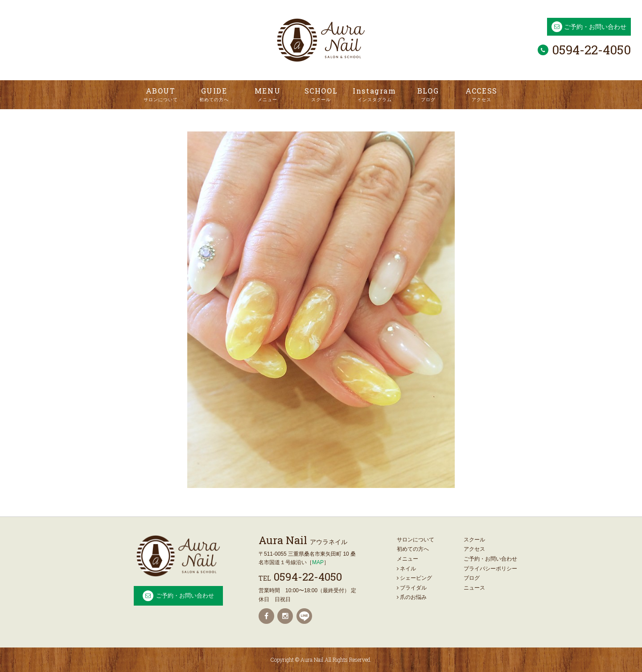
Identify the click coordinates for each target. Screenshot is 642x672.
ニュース (474, 588)
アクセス (474, 549)
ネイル (406, 569)
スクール (474, 540)
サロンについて (416, 540)
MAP (318, 562)
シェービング (414, 578)
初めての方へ (413, 549)
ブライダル (412, 588)
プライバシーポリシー (490, 569)
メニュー (407, 559)
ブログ (472, 578)
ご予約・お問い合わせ (595, 27)
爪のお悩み (412, 597)
